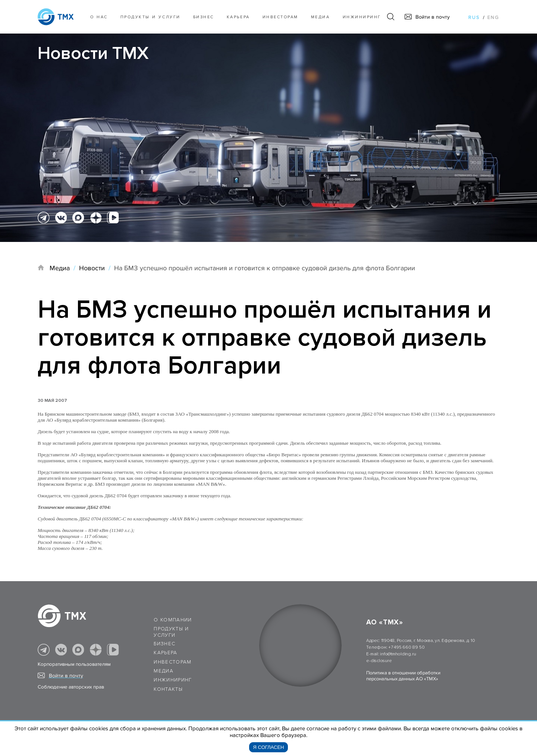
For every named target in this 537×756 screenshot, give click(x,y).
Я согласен (269, 747)
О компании (173, 620)
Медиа (321, 17)
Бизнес (164, 644)
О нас (99, 17)
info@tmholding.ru (398, 654)
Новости (92, 268)
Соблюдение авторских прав (71, 687)
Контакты (168, 689)
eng (493, 18)
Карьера (238, 17)
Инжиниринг (362, 17)
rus (474, 18)
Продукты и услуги (150, 17)
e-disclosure (379, 661)
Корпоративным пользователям (74, 664)
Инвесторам (280, 17)
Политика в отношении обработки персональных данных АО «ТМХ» (403, 676)
